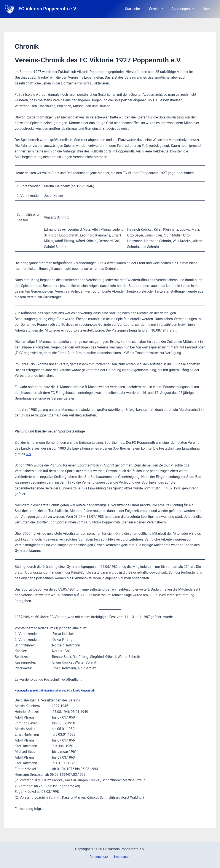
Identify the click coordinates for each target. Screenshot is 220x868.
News (208, 9)
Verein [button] (160, 9)
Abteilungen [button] (185, 9)
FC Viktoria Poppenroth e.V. (48, 9)
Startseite (139, 9)
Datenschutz (100, 857)
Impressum (121, 857)
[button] (165, 9)
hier (29, 454)
